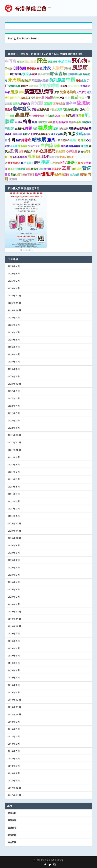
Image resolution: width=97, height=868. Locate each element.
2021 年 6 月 (14, 479)
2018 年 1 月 (14, 781)
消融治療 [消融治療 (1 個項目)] (63, 128)
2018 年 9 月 (14, 722)
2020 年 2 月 (14, 597)
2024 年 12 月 (14, 384)
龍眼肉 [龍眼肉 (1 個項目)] (16, 104)
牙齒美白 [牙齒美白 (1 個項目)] (25, 104)
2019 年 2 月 (14, 685)
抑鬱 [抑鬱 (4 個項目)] (29, 128)
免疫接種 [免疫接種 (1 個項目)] (20, 128)
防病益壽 (12, 835)
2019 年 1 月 (14, 692)
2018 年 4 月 (14, 759)
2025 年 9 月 (14, 318)
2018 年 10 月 (14, 714)
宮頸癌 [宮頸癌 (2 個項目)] (48, 103)
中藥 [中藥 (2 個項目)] (87, 97)
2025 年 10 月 (14, 310)
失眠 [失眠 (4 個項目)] (79, 134)
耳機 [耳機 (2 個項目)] (81, 116)
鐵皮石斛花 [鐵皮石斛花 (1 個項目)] (28, 174)
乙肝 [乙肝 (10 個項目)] (67, 168)
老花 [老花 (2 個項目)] (75, 116)
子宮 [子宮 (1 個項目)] (82, 98)
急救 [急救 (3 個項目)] (57, 146)
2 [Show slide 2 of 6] (24, 250)
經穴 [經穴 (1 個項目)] (89, 92)
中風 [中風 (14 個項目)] (71, 79)
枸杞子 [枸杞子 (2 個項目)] (28, 151)
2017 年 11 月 (14, 795)
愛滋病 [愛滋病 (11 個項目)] (83, 103)
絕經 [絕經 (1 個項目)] (50, 122)
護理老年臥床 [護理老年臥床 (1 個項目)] (73, 146)
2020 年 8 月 (14, 553)
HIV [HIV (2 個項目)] (17, 97)
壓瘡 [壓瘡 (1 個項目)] (18, 140)
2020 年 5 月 (14, 575)
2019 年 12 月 (14, 612)
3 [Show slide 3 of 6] (26, 250)
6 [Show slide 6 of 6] (32, 250)
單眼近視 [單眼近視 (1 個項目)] (10, 128)
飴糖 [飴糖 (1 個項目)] (25, 134)
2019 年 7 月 (14, 648)
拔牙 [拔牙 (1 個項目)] (21, 151)
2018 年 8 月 (14, 729)
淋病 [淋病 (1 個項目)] (41, 169)
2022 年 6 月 (14, 391)
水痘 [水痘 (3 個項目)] (25, 74)
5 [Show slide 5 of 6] (30, 250)
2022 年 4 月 (14, 406)
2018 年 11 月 (14, 707)
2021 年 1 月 (14, 516)
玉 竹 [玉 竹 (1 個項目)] (8, 174)
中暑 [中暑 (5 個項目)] (12, 140)
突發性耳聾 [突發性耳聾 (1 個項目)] (14, 86)
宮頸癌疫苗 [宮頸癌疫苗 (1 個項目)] (59, 104)
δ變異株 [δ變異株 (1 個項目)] (65, 140)
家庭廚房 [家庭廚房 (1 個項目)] (57, 169)
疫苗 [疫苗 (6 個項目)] (75, 97)
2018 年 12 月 (14, 700)
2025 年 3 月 (14, 362)
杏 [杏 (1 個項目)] (6, 163)
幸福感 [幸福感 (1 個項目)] (53, 110)
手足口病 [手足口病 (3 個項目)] (64, 61)
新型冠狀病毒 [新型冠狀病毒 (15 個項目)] (39, 91)
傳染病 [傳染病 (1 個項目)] (21, 62)
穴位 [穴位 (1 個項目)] (63, 116)
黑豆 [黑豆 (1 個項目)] (60, 110)
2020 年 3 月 (14, 589)
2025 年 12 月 (14, 296)
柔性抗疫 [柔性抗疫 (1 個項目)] (63, 122)
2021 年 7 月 (14, 472)
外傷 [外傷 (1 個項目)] (78, 81)
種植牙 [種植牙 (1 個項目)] (48, 169)
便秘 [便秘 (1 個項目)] (80, 151)
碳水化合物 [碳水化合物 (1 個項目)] (57, 134)
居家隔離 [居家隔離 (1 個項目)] (72, 74)
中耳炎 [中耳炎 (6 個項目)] (11, 61)
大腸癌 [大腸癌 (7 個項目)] (58, 68)
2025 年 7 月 (14, 332)
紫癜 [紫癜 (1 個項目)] (56, 128)
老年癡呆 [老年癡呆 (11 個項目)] (22, 109)
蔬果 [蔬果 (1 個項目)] (35, 74)
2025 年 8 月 (14, 325)
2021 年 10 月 (14, 450)
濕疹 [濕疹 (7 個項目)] (14, 92)
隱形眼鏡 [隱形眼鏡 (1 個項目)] (23, 146)
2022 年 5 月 (14, 398)
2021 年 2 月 (14, 509)
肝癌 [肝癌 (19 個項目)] (42, 61)
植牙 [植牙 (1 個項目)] (23, 163)
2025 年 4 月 (14, 354)
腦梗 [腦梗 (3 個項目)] (45, 157)
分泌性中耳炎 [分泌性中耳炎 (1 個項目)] (37, 116)
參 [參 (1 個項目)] (30, 74)
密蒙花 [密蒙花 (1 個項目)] (8, 104)
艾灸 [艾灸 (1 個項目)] (82, 110)
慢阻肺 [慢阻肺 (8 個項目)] (47, 174)
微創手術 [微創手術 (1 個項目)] (59, 174)
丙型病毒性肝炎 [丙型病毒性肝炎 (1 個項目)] (71, 110)
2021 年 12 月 (14, 435)
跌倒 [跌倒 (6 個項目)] (14, 151)
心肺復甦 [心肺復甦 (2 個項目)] (72, 151)
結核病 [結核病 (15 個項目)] (39, 139)
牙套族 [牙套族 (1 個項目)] (64, 86)
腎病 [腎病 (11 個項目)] (87, 168)
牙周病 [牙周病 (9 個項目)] (14, 80)
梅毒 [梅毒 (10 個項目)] (27, 121)
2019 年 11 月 (14, 619)
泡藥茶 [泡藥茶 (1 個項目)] (17, 163)
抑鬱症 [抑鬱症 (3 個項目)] (26, 140)
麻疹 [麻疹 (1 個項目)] (57, 92)
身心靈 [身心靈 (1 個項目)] (14, 146)
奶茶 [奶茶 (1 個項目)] (13, 174)
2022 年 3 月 (14, 413)
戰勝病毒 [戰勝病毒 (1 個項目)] (17, 134)
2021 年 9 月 (14, 457)
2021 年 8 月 (14, 465)
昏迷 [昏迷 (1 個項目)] (79, 169)
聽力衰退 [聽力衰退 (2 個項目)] (30, 61)
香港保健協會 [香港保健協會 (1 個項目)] (67, 157)
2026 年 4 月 (14, 266)
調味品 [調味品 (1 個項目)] (68, 68)
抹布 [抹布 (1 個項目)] (10, 169)
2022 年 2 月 (14, 420)
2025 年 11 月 (14, 303)
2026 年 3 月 (14, 273)
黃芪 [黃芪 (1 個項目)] (35, 128)
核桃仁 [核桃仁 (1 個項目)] (24, 86)
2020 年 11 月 (14, 531)
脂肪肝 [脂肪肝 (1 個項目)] (35, 169)
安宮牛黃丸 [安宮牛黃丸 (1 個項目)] (34, 146)
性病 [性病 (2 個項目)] (38, 174)
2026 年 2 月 (14, 281)
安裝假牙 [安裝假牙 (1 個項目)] (26, 81)
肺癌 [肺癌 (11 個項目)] (45, 162)
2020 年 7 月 (14, 560)
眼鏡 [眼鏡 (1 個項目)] (35, 122)
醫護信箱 (12, 828)
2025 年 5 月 (14, 347)
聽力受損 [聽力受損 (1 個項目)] (54, 157)
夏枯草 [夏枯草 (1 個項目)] (32, 98)
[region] (26, 222)
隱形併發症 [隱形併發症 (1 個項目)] (74, 86)
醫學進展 (12, 820)
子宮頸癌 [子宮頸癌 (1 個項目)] (50, 116)
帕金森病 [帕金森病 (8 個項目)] (58, 74)
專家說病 (12, 813)
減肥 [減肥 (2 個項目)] (69, 116)
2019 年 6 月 (14, 656)
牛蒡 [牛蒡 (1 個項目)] (79, 122)
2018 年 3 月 (14, 766)
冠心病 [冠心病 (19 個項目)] (79, 61)
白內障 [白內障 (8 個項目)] (47, 145)
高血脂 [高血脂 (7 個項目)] (69, 133)
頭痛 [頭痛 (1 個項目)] (67, 174)
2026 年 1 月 (14, 288)
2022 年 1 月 (14, 428)
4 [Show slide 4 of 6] (28, 250)
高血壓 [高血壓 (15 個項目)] (22, 115)
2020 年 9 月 (14, 545)
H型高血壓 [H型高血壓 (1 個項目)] (16, 74)
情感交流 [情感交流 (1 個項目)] (42, 122)
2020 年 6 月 (14, 567)
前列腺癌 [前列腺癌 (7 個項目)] (57, 80)
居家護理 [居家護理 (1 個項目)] (86, 122)
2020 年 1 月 (14, 604)
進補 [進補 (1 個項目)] (12, 116)
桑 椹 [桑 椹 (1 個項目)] (68, 98)
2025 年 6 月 (14, 340)
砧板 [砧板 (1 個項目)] (39, 68)
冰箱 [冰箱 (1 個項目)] (58, 116)
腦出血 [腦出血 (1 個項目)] (24, 98)
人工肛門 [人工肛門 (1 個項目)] (81, 92)
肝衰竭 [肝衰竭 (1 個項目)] (8, 110)
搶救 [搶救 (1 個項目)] (80, 74)
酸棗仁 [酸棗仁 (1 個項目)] (74, 140)
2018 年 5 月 (14, 751)
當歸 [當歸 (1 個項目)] (21, 92)
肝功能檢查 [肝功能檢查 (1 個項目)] (19, 169)
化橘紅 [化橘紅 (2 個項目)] (13, 179)
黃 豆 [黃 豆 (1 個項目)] (81, 163)
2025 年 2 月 (14, 369)
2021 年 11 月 (14, 442)
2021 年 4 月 (14, 494)
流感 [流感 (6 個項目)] (31, 156)
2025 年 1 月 (14, 376)
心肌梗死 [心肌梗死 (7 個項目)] (47, 151)
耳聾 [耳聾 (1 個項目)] (71, 128)
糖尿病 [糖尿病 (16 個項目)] (45, 127)
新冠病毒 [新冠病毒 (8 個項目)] (83, 156)
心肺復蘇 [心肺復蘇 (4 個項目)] (19, 68)
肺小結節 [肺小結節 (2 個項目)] (47, 97)
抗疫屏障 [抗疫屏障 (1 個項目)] (61, 151)
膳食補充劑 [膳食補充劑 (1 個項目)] (44, 74)
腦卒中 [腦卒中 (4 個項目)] (71, 103)
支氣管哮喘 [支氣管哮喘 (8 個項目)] (49, 85)
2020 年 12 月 (14, 523)
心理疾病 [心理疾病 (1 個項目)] (55, 163)
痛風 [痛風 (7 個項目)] (51, 140)
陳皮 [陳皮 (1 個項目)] (83, 140)
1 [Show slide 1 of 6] (21, 250)
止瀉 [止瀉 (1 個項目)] (58, 140)
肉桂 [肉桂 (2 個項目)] (56, 97)
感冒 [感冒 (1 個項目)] (10, 163)
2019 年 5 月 (14, 663)
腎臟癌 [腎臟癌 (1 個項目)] (72, 122)
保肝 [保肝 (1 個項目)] (74, 169)
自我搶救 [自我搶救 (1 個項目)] (75, 174)
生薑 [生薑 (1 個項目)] (84, 81)
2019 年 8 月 (14, 641)
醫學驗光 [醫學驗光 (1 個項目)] (32, 68)
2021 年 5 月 (14, 487)
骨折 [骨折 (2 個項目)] (36, 151)
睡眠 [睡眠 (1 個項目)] (28, 169)
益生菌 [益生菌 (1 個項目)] (85, 146)
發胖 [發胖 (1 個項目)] (63, 146)
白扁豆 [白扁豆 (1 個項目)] (19, 122)
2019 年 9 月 (14, 634)
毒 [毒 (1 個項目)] (79, 140)
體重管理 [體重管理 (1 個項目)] (53, 62)
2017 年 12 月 (14, 788)
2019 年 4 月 (14, 670)
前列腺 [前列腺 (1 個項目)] (83, 174)
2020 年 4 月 (14, 582)
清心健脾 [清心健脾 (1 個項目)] (10, 98)
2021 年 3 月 (14, 501)
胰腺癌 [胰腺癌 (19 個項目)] (80, 67)
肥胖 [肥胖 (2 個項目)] (37, 163)
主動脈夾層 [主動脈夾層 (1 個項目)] (43, 110)
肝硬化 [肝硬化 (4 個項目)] (72, 162)
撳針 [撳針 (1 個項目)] (38, 98)
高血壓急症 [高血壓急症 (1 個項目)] (44, 134)
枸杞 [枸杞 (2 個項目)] (39, 157)
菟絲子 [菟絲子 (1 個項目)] (30, 163)
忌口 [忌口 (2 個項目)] (19, 174)
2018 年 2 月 (14, 773)
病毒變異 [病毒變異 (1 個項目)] (33, 86)
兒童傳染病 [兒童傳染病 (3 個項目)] (68, 92)
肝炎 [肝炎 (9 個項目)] (47, 68)
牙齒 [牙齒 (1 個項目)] (62, 98)
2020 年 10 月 (14, 538)
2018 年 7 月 (14, 736)
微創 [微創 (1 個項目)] (55, 122)
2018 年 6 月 (14, 744)
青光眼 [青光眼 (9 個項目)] (37, 103)
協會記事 (12, 842)
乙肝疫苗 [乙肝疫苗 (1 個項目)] (33, 134)
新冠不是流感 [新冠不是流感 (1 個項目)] (20, 157)
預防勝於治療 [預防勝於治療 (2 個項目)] (40, 80)
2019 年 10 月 (14, 626)
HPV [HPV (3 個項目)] (63, 162)
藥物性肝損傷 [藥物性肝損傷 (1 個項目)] (81, 128)
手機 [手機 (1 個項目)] (34, 110)
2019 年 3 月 (14, 678)
